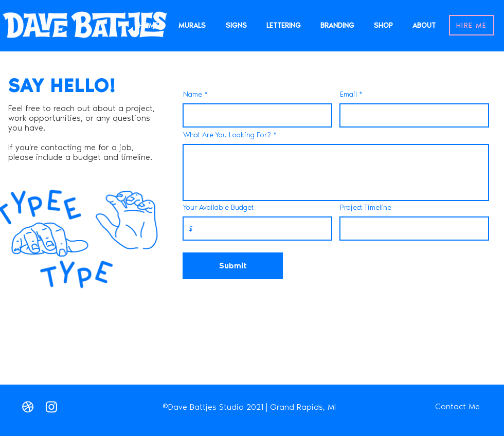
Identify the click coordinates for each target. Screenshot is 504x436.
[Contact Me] (457, 407)
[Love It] (28, 407)
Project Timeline (366, 208)
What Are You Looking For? (227, 135)
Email (348, 95)
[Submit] (233, 266)
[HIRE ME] (472, 25)
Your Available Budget (218, 208)
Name (193, 95)
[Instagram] (51, 407)
